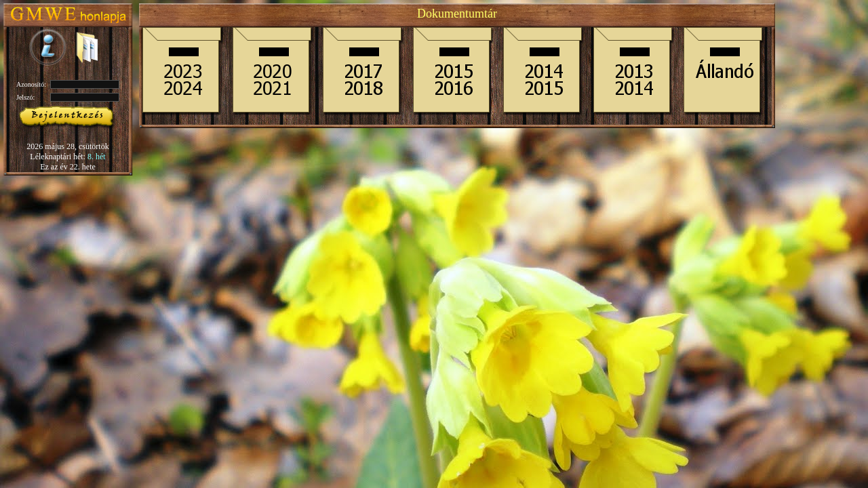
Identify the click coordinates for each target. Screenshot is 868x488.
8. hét (97, 157)
